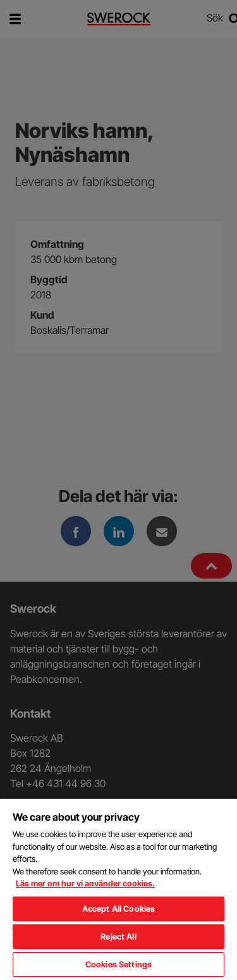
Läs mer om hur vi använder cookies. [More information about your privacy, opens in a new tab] (85, 883)
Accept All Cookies (118, 909)
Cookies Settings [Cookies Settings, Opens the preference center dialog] (118, 964)
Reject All (118, 936)
